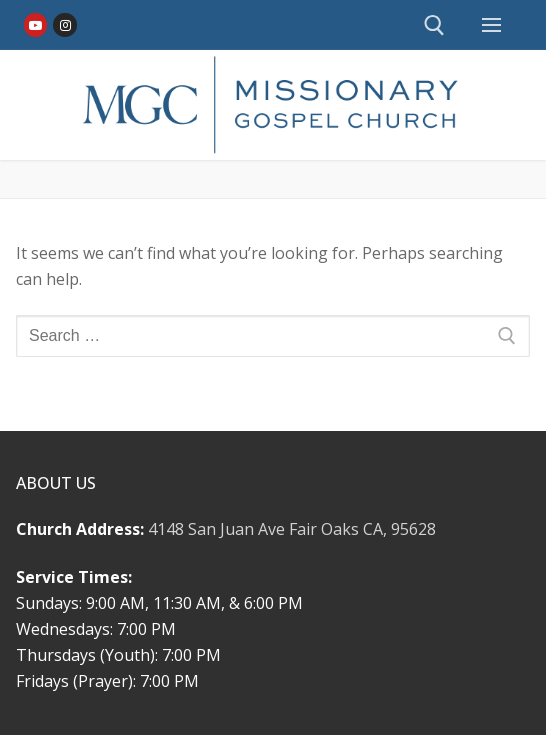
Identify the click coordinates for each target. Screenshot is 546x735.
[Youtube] (35, 24)
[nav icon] (491, 25)
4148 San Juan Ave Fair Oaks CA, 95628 (292, 529)
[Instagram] (64, 24)
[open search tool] (434, 25)
